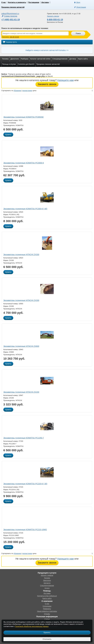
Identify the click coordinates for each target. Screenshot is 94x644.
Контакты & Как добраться (47, 596)
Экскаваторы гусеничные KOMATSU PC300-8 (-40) (25, 209)
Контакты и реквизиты (17, 2)
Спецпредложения (60, 59)
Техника (5, 59)
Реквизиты (47, 609)
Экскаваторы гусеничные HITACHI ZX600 (21, 346)
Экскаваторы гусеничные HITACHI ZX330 (21, 255)
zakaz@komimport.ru (10, 14)
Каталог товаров (47, 575)
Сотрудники (47, 606)
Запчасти (47, 583)
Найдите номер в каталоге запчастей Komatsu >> (47, 50)
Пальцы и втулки (9, 64)
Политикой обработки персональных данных (32, 626)
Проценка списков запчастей (13, 7)
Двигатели (15, 59)
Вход (77, 2)
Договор (73, 59)
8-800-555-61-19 (55, 20)
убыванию (17, 91)
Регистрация (80, 7)
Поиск (78, 33)
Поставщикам (34, 2)
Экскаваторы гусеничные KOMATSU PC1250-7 (24, 438)
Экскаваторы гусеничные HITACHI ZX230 (21, 392)
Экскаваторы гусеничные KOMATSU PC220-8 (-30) (25, 484)
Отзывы (47, 614)
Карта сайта (83, 59)
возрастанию (27, 91)
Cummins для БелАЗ (26, 64)
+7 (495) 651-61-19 (11, 20)
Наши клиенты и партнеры (47, 611)
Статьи (47, 619)
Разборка (25, 59)
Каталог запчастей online (40, 59)
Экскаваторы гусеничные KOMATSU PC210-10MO (25, 530)
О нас (4, 2)
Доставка (45, 2)
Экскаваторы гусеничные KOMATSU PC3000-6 (24, 163)
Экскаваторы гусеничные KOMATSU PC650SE (23, 117)
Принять (47, 633)
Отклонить (47, 639)
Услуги (47, 588)
